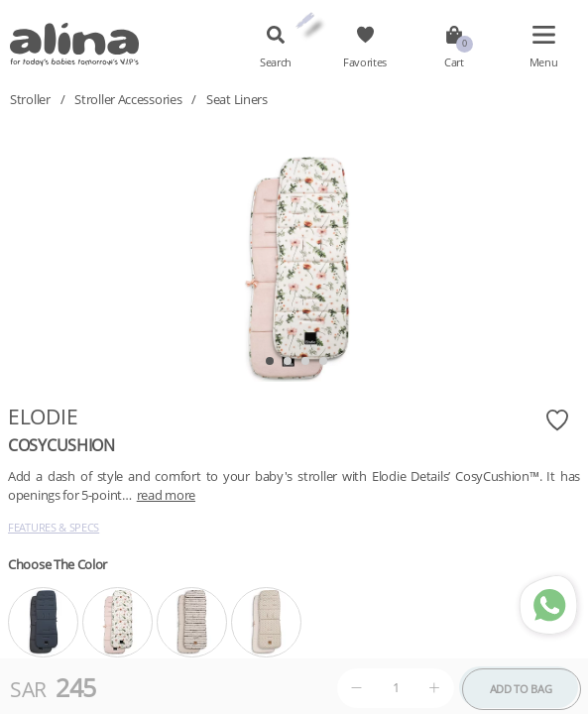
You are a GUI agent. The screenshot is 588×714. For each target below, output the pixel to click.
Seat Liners (237, 99)
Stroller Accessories (128, 99)
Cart (454, 62)
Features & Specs (54, 527)
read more (166, 495)
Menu (544, 62)
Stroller (30, 99)
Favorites (365, 62)
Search (276, 62)
